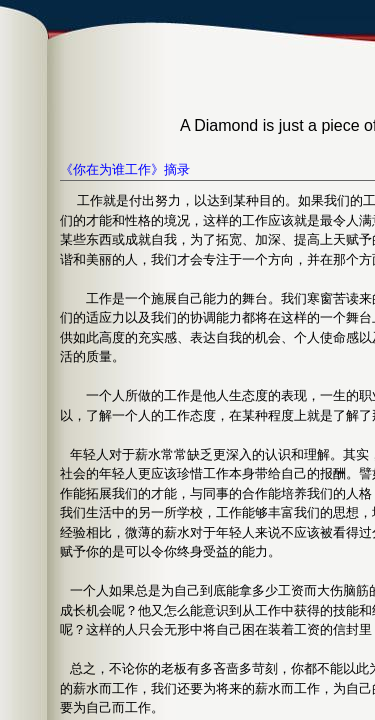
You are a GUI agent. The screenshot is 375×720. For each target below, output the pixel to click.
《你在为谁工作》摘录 (125, 169)
